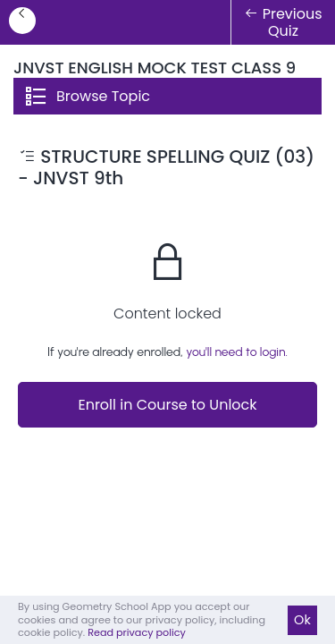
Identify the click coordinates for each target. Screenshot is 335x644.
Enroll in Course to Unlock (167, 405)
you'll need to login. (237, 352)
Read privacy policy (137, 632)
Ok (302, 620)
